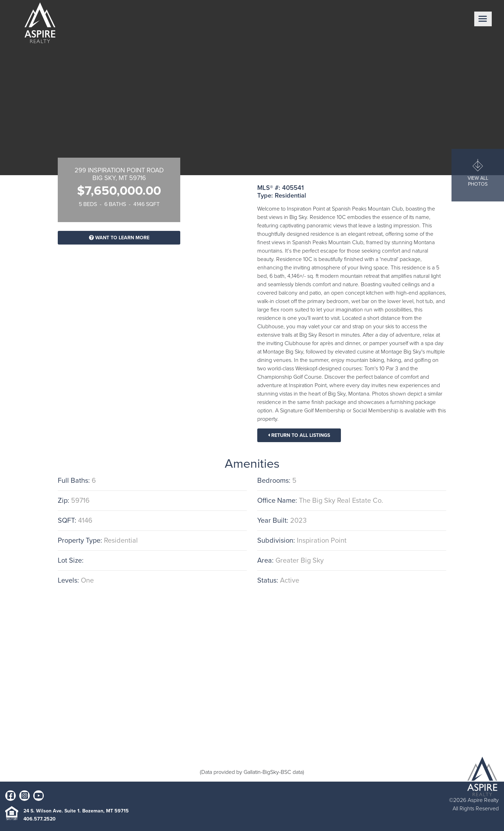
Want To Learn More (119, 238)
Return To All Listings (299, 435)
